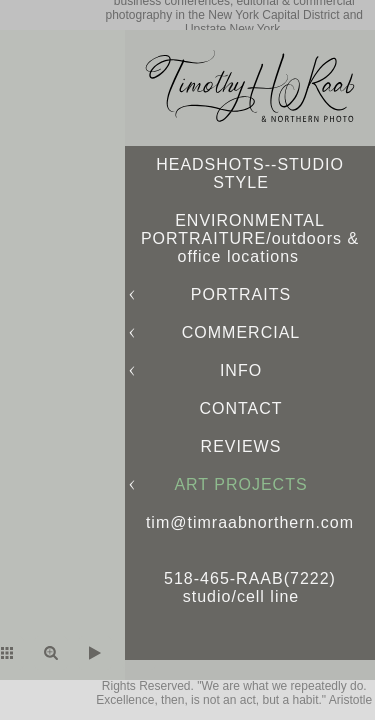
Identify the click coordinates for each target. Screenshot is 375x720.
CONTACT (240, 408)
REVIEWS (241, 446)
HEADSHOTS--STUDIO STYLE (250, 173)
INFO (241, 370)
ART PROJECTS (240, 484)
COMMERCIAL (241, 332)
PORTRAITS (241, 294)
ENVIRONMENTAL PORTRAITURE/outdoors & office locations (250, 238)
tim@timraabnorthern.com (250, 522)
